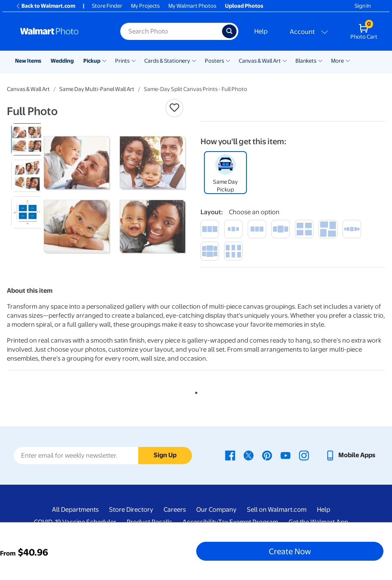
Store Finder (107, 6)
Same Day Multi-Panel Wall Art (97, 89)
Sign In (363, 6)
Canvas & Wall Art (260, 61)
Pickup (92, 61)
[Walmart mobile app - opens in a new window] (350, 455)
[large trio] (210, 229)
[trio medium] (257, 229)
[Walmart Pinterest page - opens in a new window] (267, 455)
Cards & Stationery (167, 61)
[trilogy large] (281, 229)
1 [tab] (194, 391)
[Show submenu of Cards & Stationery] (194, 60)
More (337, 61)
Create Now (290, 551)
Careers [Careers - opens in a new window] (175, 510)
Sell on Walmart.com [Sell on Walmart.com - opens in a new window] (277, 510)
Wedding (62, 61)
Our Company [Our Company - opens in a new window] (216, 510)
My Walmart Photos (192, 6)
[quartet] (304, 229)
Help (261, 31)
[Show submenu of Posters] (228, 60)
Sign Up (165, 455)
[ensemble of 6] (210, 251)
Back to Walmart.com (45, 6)
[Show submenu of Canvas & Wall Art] (285, 60)
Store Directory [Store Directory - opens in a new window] (131, 510)
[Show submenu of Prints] (134, 60)
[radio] (27, 139)
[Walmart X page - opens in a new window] (249, 455)
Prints (122, 61)
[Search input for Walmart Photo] (171, 31)
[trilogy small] (233, 229)
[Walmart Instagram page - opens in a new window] (304, 455)
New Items (28, 61)
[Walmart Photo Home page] (61, 31)
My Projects (145, 6)
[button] (174, 108)
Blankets (306, 61)
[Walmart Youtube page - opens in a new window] (286, 455)
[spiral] (328, 229)
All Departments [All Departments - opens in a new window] (75, 510)
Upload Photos (244, 6)
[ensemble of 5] (352, 229)
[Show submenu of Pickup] (104, 60)
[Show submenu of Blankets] (320, 60)
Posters (214, 61)
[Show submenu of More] (348, 60)
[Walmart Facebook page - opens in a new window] (230, 455)
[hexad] (233, 251)
